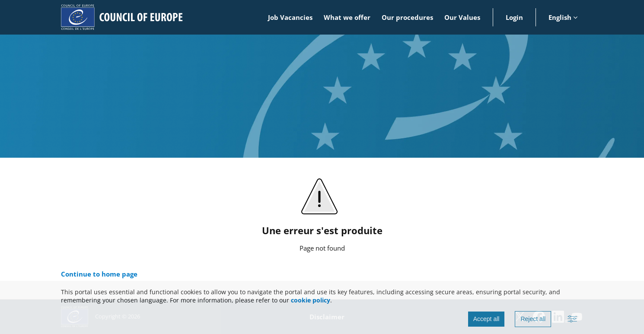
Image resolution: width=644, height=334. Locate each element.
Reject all (533, 319)
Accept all (486, 319)
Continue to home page (99, 274)
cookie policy (311, 300)
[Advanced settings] (572, 319)
